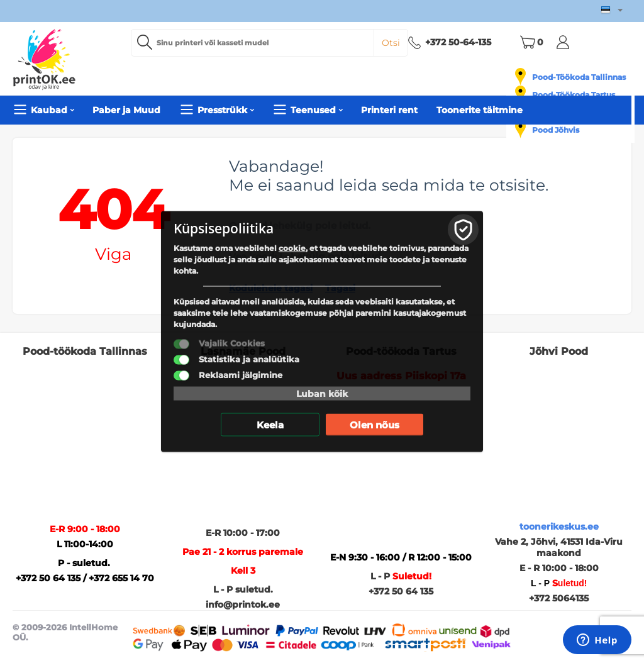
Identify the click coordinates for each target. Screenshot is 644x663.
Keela (270, 425)
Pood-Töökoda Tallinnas (579, 77)
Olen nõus (375, 425)
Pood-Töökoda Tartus (574, 95)
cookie (292, 248)
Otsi (391, 43)
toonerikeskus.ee (559, 526)
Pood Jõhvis (556, 130)
